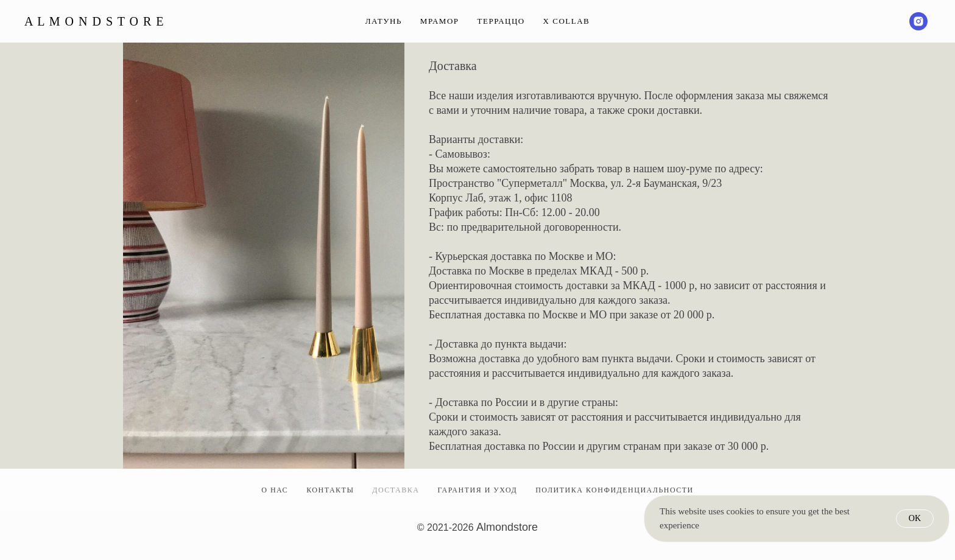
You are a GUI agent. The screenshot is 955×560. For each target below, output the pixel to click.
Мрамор (440, 21)
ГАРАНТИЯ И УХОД (477, 490)
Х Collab (567, 21)
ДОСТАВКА (396, 490)
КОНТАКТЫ (330, 490)
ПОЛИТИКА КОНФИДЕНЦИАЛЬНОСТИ (615, 490)
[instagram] (918, 21)
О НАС (275, 490)
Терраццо (501, 21)
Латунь (384, 21)
